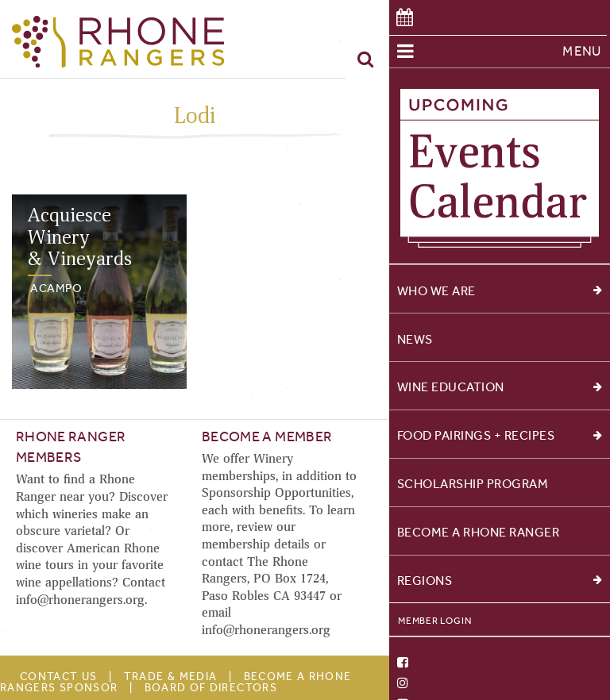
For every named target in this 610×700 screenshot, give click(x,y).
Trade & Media (171, 677)
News (415, 339)
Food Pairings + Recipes (500, 435)
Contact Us (59, 677)
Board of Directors (211, 688)
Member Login (434, 621)
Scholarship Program (473, 484)
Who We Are (500, 291)
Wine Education (500, 387)
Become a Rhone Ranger (479, 532)
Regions (500, 581)
